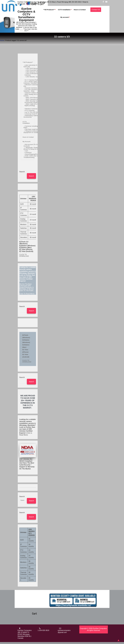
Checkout (28, 152)
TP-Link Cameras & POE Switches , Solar (33, 90)
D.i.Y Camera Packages (33, 80)
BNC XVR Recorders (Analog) (36, 97)
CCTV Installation (64, 10)
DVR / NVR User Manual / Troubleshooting (33, 156)
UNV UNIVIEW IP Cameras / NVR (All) (34, 66)
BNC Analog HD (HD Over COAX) (33, 95)
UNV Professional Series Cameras (34, 74)
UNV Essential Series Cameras (37, 70)
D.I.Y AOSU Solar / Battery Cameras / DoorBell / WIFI (33, 82)
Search (22, 250)
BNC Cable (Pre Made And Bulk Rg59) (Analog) (36, 105)
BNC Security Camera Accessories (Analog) (33, 101)
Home (2, 40)
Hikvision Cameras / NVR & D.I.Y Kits (36, 85)
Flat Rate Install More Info (34, 129)
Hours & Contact (80, 10)
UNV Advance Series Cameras (36, 72)
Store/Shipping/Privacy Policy (35, 154)
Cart (27, 151)
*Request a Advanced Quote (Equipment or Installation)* (34, 131)
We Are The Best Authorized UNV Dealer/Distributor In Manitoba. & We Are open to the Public (27, 366)
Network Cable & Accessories (35, 92)
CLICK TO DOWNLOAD (24, 334)
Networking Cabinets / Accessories (32, 116)
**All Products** (49, 10)
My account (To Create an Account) (33, 145)
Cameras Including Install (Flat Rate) (35, 127)
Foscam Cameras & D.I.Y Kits (35, 88)
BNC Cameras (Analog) (34, 99)
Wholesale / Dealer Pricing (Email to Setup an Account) (34, 148)
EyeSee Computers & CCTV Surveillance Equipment (26, 14)
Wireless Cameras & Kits (33, 109)
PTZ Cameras (30, 110)
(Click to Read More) (28, 506)
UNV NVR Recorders (33, 68)
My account (65, 17)
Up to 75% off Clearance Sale (35, 112)
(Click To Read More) (28, 359)
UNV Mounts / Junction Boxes (36, 76)
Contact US (96, 10)
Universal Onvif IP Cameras (34, 114)
